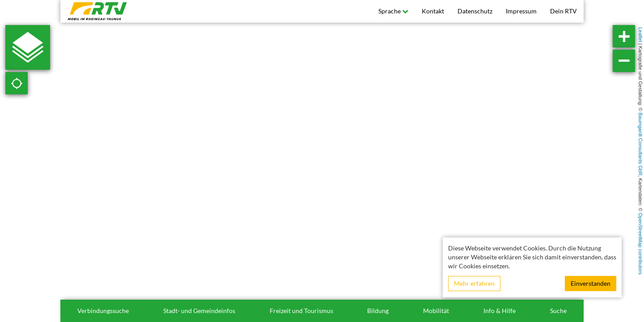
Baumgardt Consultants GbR (640, 144)
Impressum (521, 11)
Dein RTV (563, 11)
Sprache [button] (393, 11)
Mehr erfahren (474, 283)
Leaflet (640, 35)
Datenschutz (475, 11)
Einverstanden (591, 283)
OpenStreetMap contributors (640, 244)
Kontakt (433, 11)
